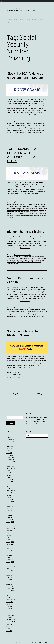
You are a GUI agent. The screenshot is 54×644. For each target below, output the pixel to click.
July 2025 (9, 446)
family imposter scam (24, 205)
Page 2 (15, 389)
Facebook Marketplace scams (21, 308)
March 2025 (10, 450)
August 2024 (10, 466)
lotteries (27, 207)
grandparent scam (34, 205)
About (13, 15)
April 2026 (9, 433)
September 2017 (11, 622)
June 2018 (9, 602)
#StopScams (29, 119)
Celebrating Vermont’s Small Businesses (37, 415)
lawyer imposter (22, 207)
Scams (24, 126)
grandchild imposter (12, 310)
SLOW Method (16, 210)
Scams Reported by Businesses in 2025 (36, 412)
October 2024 (10, 461)
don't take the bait (38, 254)
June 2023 (9, 493)
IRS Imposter (21, 124)
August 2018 (10, 597)
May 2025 (9, 448)
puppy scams (10, 312)
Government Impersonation (35, 122)
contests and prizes (32, 307)
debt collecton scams (42, 307)
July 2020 (9, 548)
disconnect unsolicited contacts (26, 254)
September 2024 (11, 464)
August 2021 (10, 528)
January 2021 (10, 539)
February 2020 (10, 557)
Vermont (44, 312)
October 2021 (10, 526)
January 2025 (10, 455)
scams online (24, 209)
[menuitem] (53, 1)
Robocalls (29, 371)
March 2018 (10, 608)
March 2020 (10, 555)
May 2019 (9, 577)
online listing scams (35, 207)
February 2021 (10, 537)
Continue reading (25, 243)
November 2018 (11, 590)
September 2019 (11, 568)
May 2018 (9, 604)
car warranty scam (20, 202)
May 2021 (9, 533)
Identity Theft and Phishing (26, 227)
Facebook (39, 15)
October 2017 (10, 619)
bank (12, 252)
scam (16, 209)
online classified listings (33, 310)
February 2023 (10, 497)
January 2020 (10, 559)
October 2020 (10, 546)
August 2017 (10, 624)
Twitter (9, 18)
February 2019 (10, 584)
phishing (30, 255)
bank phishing (25, 305)
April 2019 (9, 579)
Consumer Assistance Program (26, 15)
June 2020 (9, 550)
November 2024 (11, 459)
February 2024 (10, 477)
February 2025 (10, 452)
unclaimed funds (38, 128)
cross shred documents (13, 254)
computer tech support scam (31, 202)
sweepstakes (38, 210)
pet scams (42, 310)
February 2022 (10, 517)
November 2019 (11, 564)
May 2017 (9, 628)
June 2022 (9, 508)
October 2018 (10, 593)
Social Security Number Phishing (20, 128)
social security (42, 371)
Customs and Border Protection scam (36, 120)
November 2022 (11, 499)
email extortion (11, 308)
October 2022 (10, 501)
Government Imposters (13, 124)
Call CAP (15, 252)
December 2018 (11, 588)
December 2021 (11, 521)
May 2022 (9, 510)
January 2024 (10, 479)
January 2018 (10, 613)
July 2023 (9, 490)
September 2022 (11, 504)
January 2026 (10, 435)
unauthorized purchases (13, 259)
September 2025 (11, 444)
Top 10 (13, 212)
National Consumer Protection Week (23, 117)
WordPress (44, 637)
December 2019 (11, 562)
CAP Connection (13, 8)
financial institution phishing (35, 308)
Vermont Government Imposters (35, 421)
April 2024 (9, 473)
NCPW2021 (25, 255)
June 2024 (9, 470)
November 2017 (11, 617)
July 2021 (9, 530)
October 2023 (10, 484)
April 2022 (9, 513)
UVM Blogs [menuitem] (4, 1)
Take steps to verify (37, 257)
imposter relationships (22, 310)
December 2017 (11, 615)
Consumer (10, 120)
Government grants (24, 122)
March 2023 (10, 495)
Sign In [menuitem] (50, 1)
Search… (9, 409)
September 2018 (11, 595)
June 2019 (9, 575)
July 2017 (9, 626)
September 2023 (11, 486)
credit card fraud (41, 252)
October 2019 (10, 566)
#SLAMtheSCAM (22, 119)
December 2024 (11, 457)
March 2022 (10, 515)
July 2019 (9, 573)
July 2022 (9, 506)
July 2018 (9, 599)
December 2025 (11, 437)
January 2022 (10, 519)
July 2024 (9, 468)
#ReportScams (14, 119)
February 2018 (10, 610)
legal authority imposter (30, 124)
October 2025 (10, 441)
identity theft (41, 205)
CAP (43, 119)
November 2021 (11, 524)
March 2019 (10, 582)
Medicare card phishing (17, 126)
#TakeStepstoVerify (37, 119)
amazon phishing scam (16, 305)
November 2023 (11, 481)
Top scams (38, 312)
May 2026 (9, 430)
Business (16, 198)
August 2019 (10, 570)
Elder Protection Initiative (13, 122)
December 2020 (11, 541)
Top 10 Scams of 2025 (32, 419)
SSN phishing (31, 128)
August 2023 (10, 488)
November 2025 (11, 439)
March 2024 (10, 475)
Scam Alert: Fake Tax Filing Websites (36, 417)
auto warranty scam (31, 200)
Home (8, 15)
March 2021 (10, 535)
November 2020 (11, 544)
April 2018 (9, 606)
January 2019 (10, 586)
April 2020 (9, 553)
